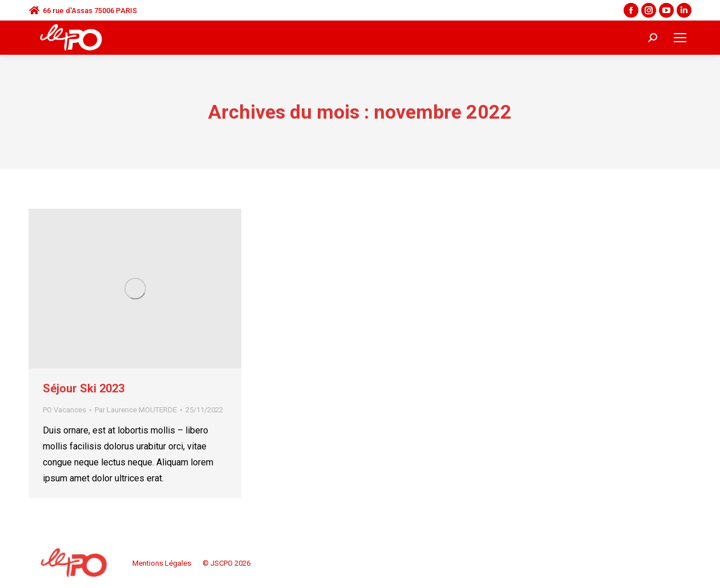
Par (136, 410)
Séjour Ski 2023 (84, 388)
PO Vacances (64, 410)
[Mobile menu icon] (680, 38)
